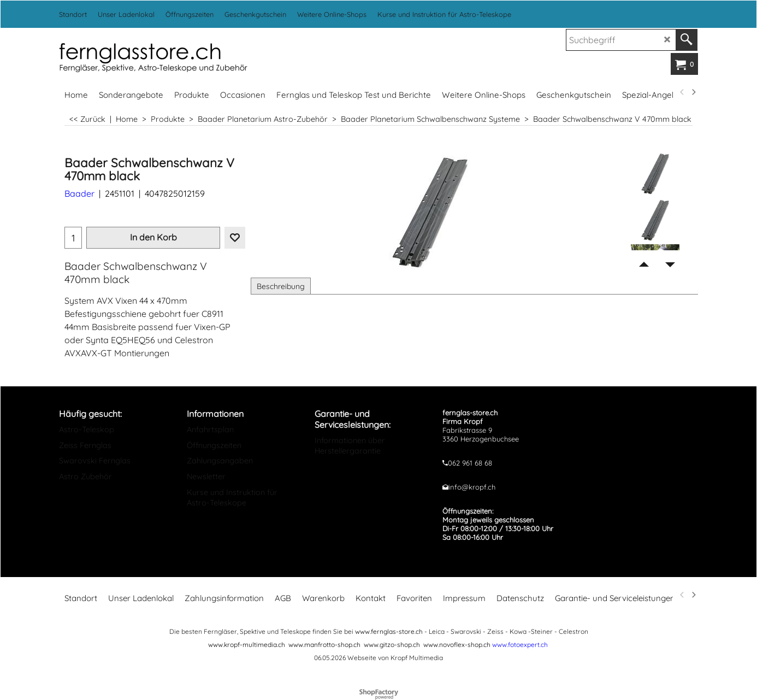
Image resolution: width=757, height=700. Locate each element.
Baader (79, 193)
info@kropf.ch (472, 487)
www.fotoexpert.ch (520, 645)
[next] (693, 92)
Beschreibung (281, 286)
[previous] (682, 92)
